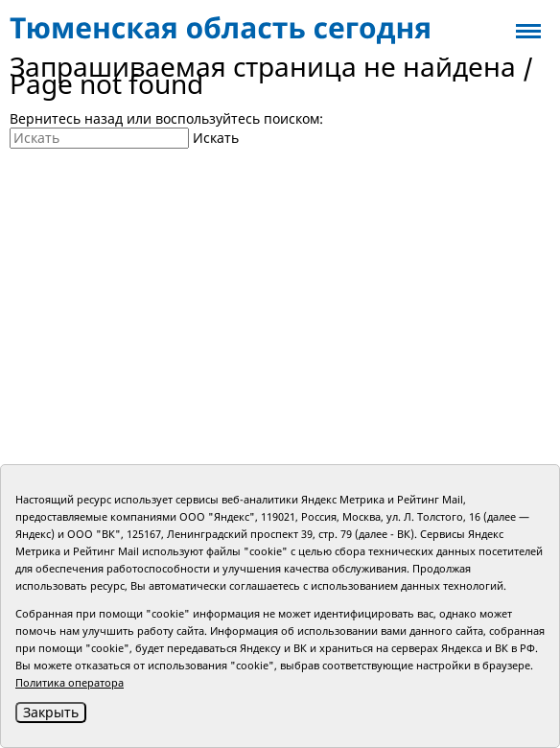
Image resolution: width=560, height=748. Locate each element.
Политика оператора (70, 682)
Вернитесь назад (66, 118)
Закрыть (51, 712)
